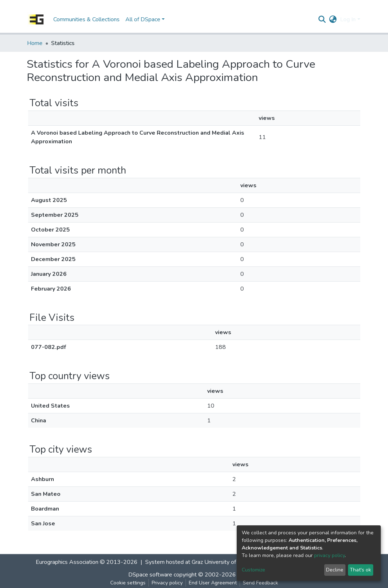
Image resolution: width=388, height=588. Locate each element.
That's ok (360, 570)
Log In (348, 19)
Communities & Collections (86, 19)
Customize (253, 570)
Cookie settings (128, 583)
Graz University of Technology (229, 562)
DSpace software (150, 575)
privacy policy (329, 555)
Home (35, 43)
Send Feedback (260, 583)
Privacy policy (167, 583)
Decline (335, 570)
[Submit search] (322, 19)
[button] (333, 19)
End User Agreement (213, 583)
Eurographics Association (67, 562)
